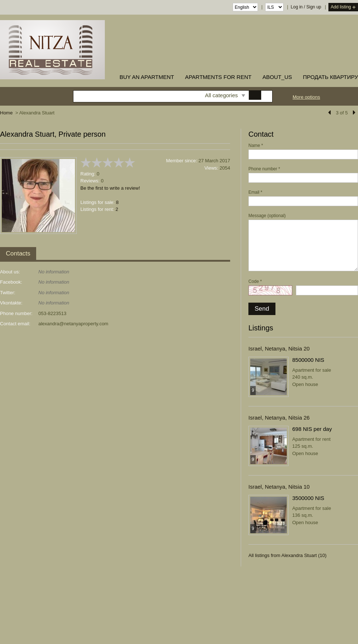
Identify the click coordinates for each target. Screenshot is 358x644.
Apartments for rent (218, 77)
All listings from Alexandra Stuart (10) (287, 555)
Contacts (18, 253)
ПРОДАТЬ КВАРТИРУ (330, 77)
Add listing (343, 7)
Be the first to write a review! (110, 188)
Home (6, 113)
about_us (277, 77)
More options (306, 97)
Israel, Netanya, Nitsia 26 (279, 418)
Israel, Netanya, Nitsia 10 (279, 487)
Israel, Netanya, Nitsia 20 (279, 348)
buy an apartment (147, 77)
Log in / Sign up (306, 7)
